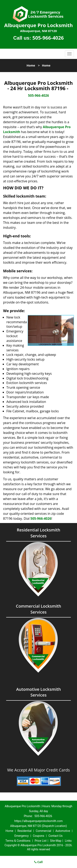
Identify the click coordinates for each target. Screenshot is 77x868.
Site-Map (56, 841)
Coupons (39, 836)
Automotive (63, 831)
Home (31, 65)
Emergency (21, 836)
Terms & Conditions (18, 841)
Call (38, 862)
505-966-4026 (48, 38)
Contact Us (56, 836)
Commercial (43, 831)
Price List (41, 841)
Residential (25, 831)
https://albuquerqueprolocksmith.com (39, 821)
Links (68, 841)
